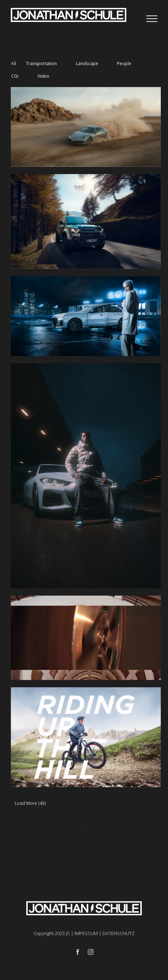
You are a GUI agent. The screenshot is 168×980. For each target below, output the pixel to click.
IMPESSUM (86, 933)
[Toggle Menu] (152, 19)
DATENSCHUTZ (119, 933)
